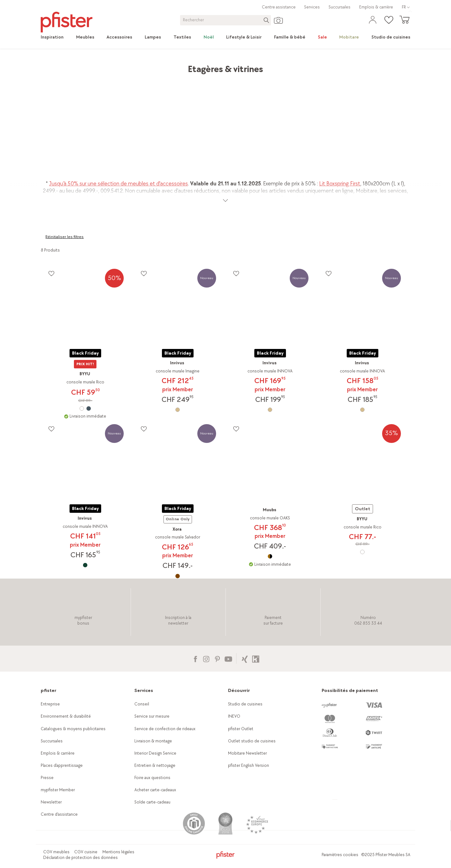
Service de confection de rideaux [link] (165, 729)
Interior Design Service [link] (155, 753)
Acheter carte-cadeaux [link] (155, 790)
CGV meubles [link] (56, 852)
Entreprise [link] (50, 704)
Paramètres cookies (340, 855)
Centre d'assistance (59, 814)
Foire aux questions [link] (152, 778)
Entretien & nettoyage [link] (155, 765)
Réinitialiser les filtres (65, 237)
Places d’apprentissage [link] (62, 765)
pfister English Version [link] (249, 765)
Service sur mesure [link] (152, 716)
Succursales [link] (340, 7)
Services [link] (312, 7)
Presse (47, 778)
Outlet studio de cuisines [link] (252, 741)
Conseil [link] (142, 704)
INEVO (234, 716)
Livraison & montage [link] (153, 741)
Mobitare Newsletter (247, 753)
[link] (55, 37)
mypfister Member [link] (58, 790)
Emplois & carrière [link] (376, 7)
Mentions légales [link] (118, 852)
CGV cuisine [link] (86, 852)
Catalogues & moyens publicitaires (73, 729)
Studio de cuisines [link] (245, 704)
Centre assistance (279, 7)
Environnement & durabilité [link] (66, 716)
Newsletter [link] (51, 802)
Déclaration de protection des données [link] (80, 858)
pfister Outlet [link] (241, 729)
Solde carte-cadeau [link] (152, 802)
